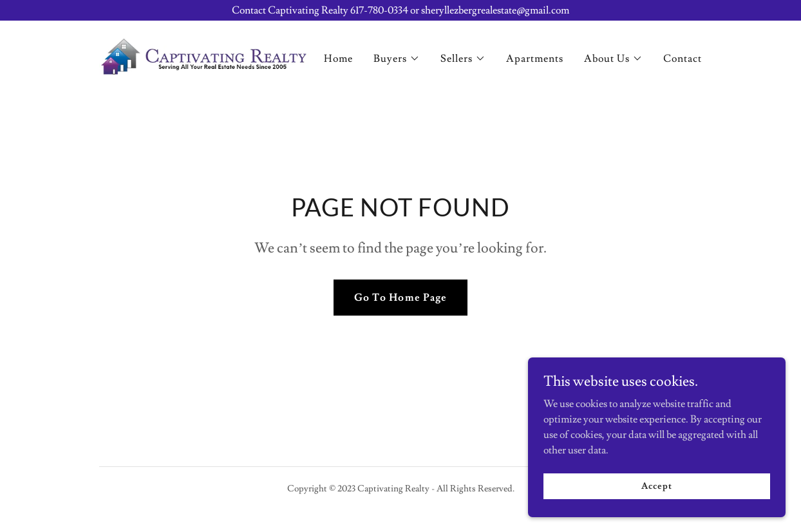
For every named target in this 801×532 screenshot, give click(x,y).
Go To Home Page (400, 298)
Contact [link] (683, 59)
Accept (656, 512)
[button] (397, 59)
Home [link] (338, 59)
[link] (204, 54)
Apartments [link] (535, 59)
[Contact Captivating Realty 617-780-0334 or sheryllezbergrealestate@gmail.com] (400, 10)
